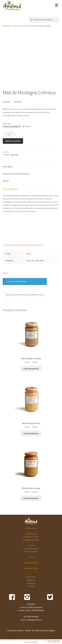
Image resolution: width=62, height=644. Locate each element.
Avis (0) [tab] (6, 181)
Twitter (31, 586)
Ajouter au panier (13, 141)
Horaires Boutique (31, 549)
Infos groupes (31, 534)
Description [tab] (8, 167)
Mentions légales (48, 630)
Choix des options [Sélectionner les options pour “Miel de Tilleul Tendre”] (31, 433)
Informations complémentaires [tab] (16, 174)
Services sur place (31, 568)
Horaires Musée (31, 552)
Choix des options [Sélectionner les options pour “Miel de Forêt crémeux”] (31, 498)
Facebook (31, 580)
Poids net (7, 123)
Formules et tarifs (31, 537)
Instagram (31, 583)
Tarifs (31, 557)
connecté (23, 295)
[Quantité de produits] (9, 135)
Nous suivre (31, 577)
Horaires (31, 545)
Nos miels (23, 26)
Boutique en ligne (10, 26)
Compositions (31, 528)
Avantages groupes (31, 540)
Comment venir (31, 563)
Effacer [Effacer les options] (28, 126)
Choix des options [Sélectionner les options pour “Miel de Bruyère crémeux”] (31, 369)
